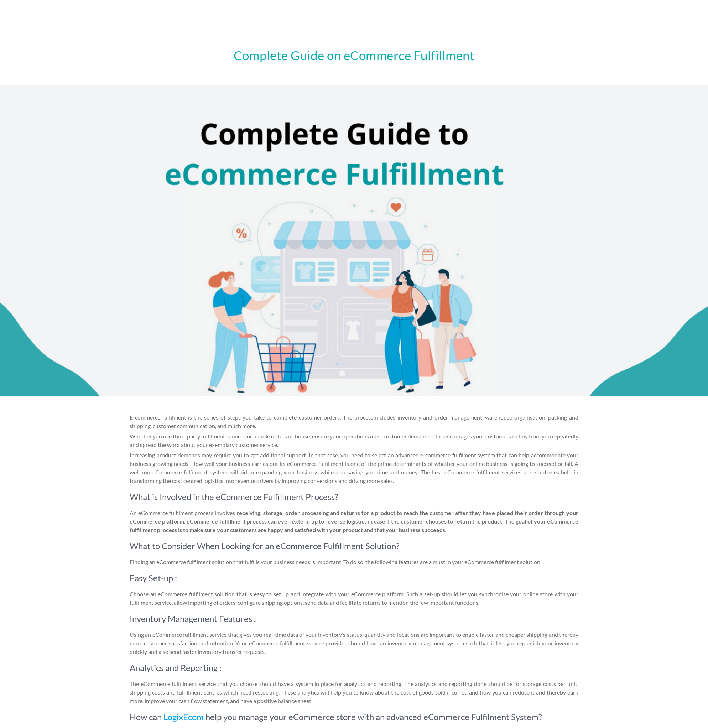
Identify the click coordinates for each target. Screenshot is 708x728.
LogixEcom (184, 717)
